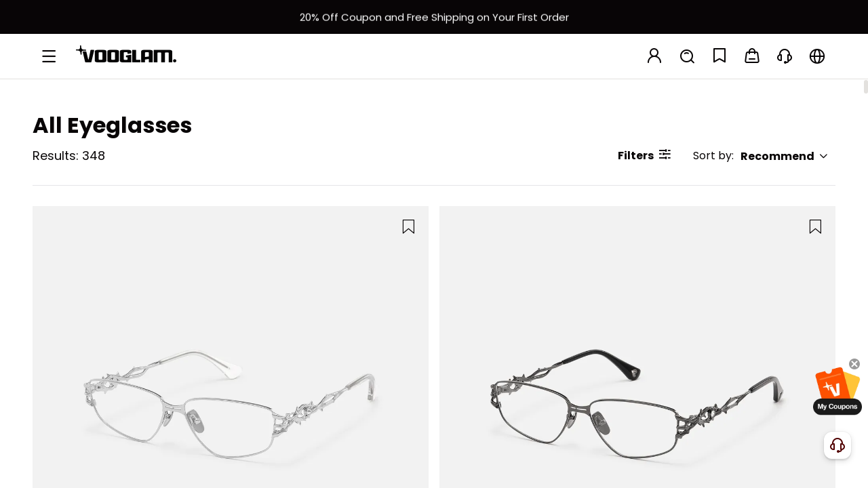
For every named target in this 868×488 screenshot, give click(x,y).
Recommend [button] (785, 156)
